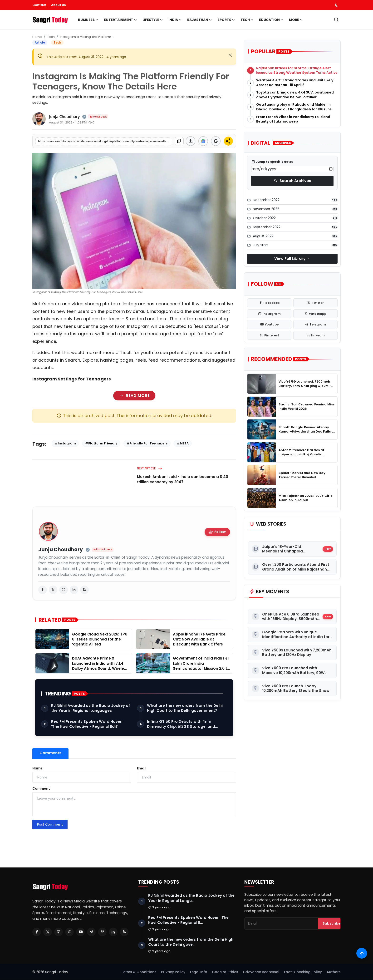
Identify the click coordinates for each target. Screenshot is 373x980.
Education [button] (271, 20)
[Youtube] (80, 932)
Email (142, 768)
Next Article (150, 468)
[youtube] (269, 325)
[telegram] (315, 325)
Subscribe (332, 924)
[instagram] (64, 590)
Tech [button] (247, 20)
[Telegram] (91, 932)
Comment (41, 788)
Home (37, 37)
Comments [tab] (50, 753)
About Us (58, 5)
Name (37, 768)
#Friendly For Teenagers (147, 443)
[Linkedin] (113, 932)
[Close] (230, 55)
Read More (134, 396)
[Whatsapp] (69, 932)
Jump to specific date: (272, 162)
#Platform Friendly (101, 443)
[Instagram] (59, 932)
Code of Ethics (225, 972)
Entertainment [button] (120, 20)
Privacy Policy (173, 972)
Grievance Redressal (261, 972)
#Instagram (65, 443)
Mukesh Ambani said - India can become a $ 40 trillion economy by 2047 (183, 479)
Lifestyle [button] (153, 20)
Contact (39, 5)
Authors (334, 972)
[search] (336, 20)
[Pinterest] (102, 932)
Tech (51, 37)
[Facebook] (37, 932)
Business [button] (88, 20)
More (296, 20)
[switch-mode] (337, 5)
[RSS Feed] (124, 932)
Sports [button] (226, 20)
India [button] (175, 20)
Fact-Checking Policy (303, 972)
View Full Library (292, 259)
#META (183, 443)
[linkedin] (74, 590)
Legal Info (199, 972)
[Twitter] (48, 932)
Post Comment (50, 824)
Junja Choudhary (61, 550)
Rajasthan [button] (199, 20)
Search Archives (292, 181)
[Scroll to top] (362, 953)
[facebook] (43, 590)
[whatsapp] (315, 314)
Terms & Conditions (139, 972)
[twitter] (53, 590)
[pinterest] (269, 335)
